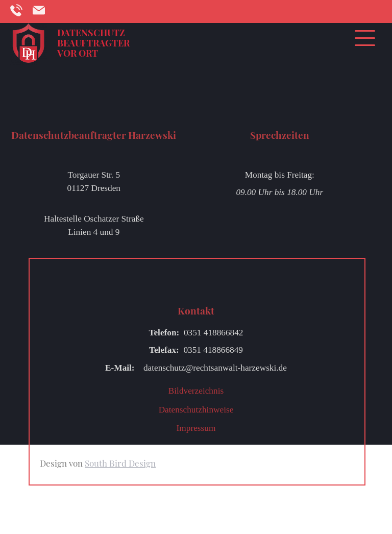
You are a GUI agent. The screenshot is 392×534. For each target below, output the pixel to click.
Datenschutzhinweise (196, 410)
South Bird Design (120, 463)
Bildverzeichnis (196, 391)
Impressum (196, 428)
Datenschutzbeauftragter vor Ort (93, 43)
